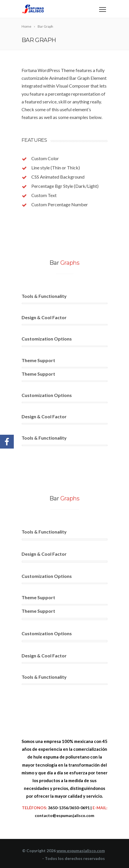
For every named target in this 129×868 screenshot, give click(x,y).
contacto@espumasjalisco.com (64, 815)
